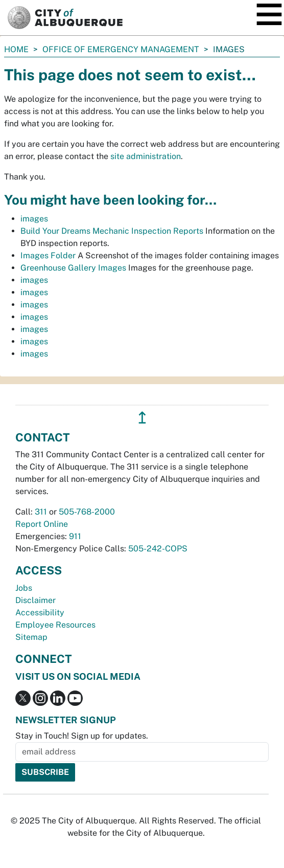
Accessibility (40, 613)
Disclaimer (35, 600)
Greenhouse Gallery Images (73, 268)
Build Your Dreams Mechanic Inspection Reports (112, 231)
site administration (146, 156)
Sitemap (31, 637)
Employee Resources (55, 625)
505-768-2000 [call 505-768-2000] (87, 512)
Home (16, 49)
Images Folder (48, 255)
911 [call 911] (75, 536)
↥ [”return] (142, 418)
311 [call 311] (41, 512)
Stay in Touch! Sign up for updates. (82, 736)
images (34, 219)
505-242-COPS (158, 549)
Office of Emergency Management (121, 49)
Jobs (24, 588)
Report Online (42, 524)
